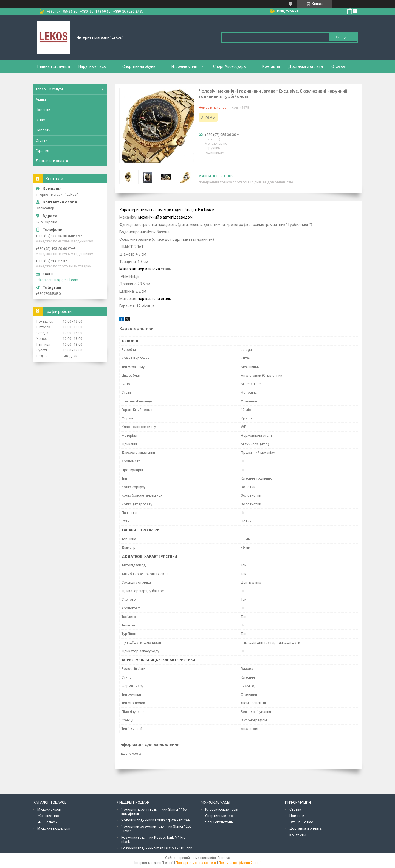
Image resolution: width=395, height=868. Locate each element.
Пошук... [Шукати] (343, 37)
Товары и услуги (49, 89)
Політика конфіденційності (240, 863)
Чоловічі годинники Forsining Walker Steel (156, 820)
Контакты (271, 66)
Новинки (43, 110)
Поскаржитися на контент (196, 863)
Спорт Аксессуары (230, 66)
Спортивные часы (220, 816)
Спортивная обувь (139, 66)
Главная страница (54, 66)
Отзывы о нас (301, 822)
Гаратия (42, 151)
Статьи (42, 140)
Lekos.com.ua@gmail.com (57, 280)
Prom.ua (224, 858)
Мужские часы (50, 809)
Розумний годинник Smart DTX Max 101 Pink (157, 848)
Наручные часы (92, 66)
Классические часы (222, 809)
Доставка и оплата (306, 66)
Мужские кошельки (54, 828)
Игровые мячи (184, 66)
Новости (43, 130)
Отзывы (338, 66)
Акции (41, 100)
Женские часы (49, 816)
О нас (40, 120)
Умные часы (47, 822)
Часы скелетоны (219, 822)
